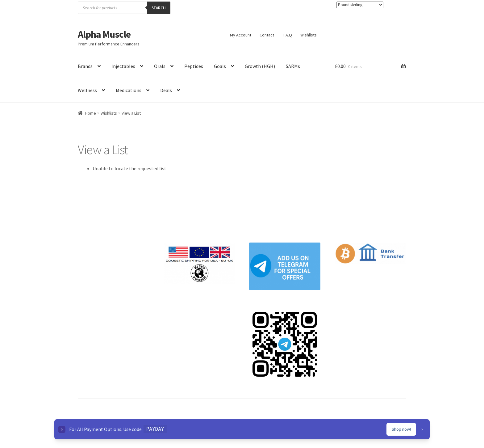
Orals (160, 66)
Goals (220, 66)
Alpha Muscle (104, 34)
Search (159, 8)
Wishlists (309, 35)
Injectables (123, 66)
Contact (267, 35)
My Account (241, 35)
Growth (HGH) (260, 66)
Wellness (87, 90)
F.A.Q (287, 35)
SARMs (293, 66)
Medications (129, 90)
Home (91, 113)
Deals (166, 90)
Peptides (194, 66)
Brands (85, 66)
